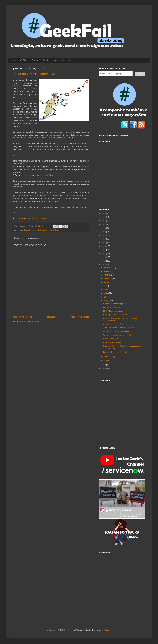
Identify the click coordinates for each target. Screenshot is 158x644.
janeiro (107, 360)
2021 (104, 228)
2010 (104, 365)
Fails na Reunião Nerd (113, 343)
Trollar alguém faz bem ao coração (118, 335)
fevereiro (108, 357)
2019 (104, 235)
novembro (108, 271)
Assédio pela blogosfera (113, 324)
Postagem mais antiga (80, 317)
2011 (104, 264)
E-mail (26, 230)
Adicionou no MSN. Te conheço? (117, 331)
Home (13, 60)
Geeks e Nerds (50, 60)
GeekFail (38, 230)
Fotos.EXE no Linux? (112, 307)
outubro (107, 275)
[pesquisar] (115, 74)
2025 (104, 213)
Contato (66, 60)
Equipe (35, 60)
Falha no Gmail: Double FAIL (35, 74)
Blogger (107, 630)
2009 (104, 368)
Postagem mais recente (22, 317)
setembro (108, 279)
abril (106, 297)
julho (106, 286)
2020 (104, 232)
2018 (104, 239)
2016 (104, 246)
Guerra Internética (111, 339)
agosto (107, 282)
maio (106, 293)
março (107, 301)
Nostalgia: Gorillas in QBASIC (116, 315)
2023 (104, 221)
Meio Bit (23, 219)
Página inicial (51, 317)
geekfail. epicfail (48, 230)
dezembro (108, 268)
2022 (104, 224)
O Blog (24, 60)
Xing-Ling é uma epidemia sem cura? (119, 328)
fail (31, 230)
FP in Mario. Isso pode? (113, 311)
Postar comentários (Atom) (31, 321)
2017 (104, 243)
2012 (104, 261)
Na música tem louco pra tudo (116, 304)
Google (58, 230)
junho (106, 290)
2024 (104, 217)
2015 (104, 250)
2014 (104, 254)
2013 (104, 257)
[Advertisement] (29, 174)
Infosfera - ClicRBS (37, 219)
